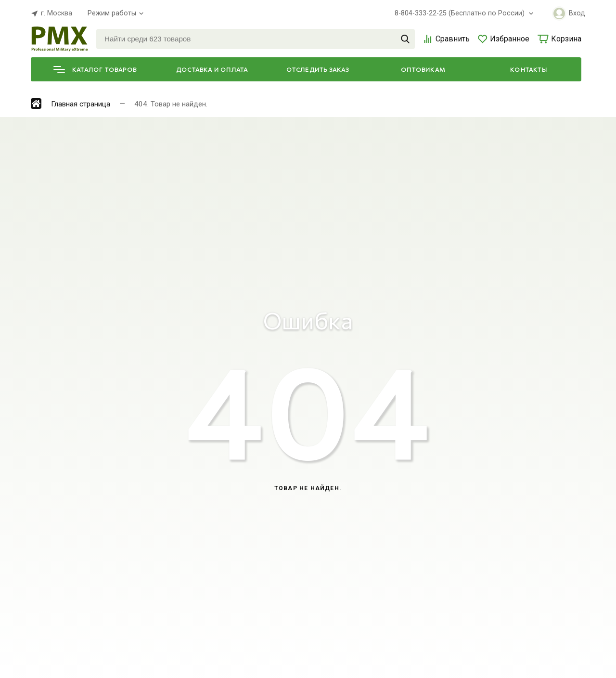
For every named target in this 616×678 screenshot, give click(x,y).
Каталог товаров (95, 69)
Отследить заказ (318, 69)
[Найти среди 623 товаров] (256, 39)
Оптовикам (423, 69)
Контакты (529, 69)
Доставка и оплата (212, 69)
